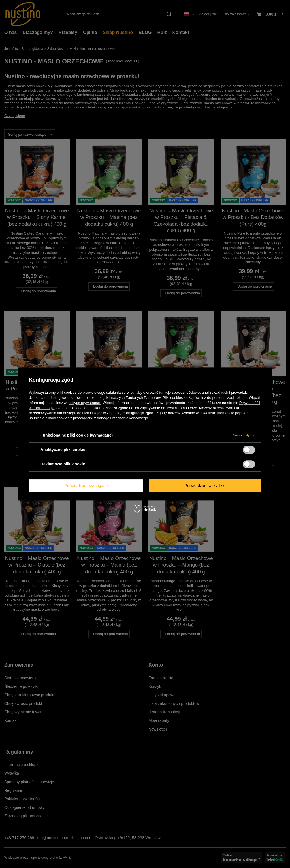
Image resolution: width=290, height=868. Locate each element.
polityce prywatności (84, 403)
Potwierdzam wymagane (86, 486)
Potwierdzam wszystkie (205, 486)
